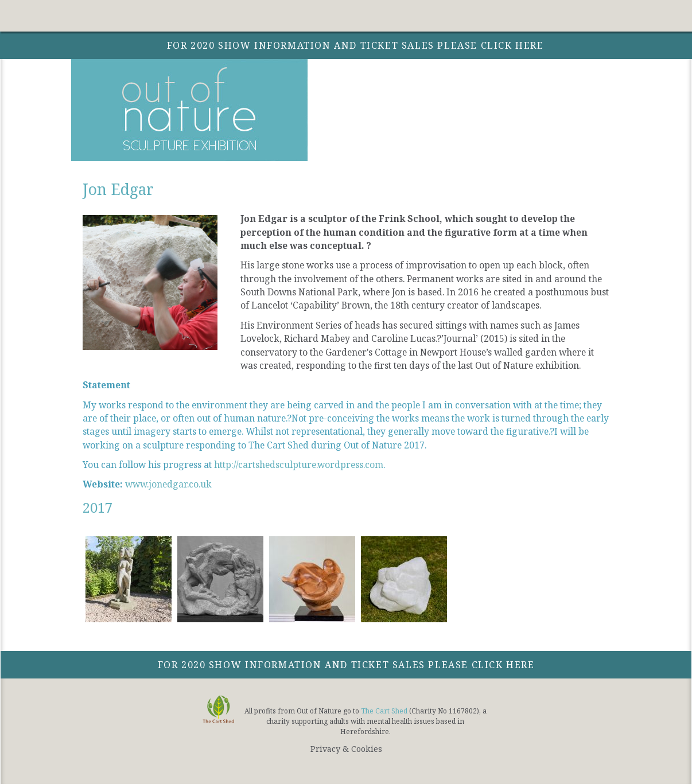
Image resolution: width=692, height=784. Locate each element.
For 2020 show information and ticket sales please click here (346, 665)
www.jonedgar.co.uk (168, 484)
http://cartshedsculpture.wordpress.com (299, 465)
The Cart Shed (384, 711)
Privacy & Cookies (346, 749)
